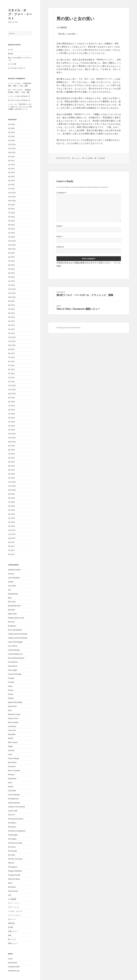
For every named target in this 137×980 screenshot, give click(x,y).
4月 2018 (11, 514)
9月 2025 (11, 157)
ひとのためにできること (17, 68)
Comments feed (14, 967)
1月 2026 (11, 140)
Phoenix (11, 775)
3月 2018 (11, 518)
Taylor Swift (13, 811)
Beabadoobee (13, 594)
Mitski (10, 746)
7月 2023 (11, 261)
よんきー (77, 158)
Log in (10, 959)
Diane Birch (13, 666)
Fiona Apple (13, 670)
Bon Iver (11, 622)
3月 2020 (11, 422)
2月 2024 (11, 233)
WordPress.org (14, 971)
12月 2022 (12, 289)
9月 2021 (11, 349)
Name (60, 226)
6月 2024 (11, 217)
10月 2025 (12, 153)
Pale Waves (12, 762)
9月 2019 (11, 446)
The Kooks (12, 827)
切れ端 (10, 54)
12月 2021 (12, 337)
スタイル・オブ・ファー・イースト (20, 14)
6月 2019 (11, 458)
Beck (10, 598)
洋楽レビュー (13, 931)
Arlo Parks (12, 586)
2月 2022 (11, 329)
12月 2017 (12, 530)
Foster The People (15, 674)
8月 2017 (11, 546)
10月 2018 (12, 490)
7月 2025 (11, 165)
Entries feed (12, 963)
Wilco (10, 883)
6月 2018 (11, 506)
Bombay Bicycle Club (16, 618)
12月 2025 (12, 144)
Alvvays (11, 574)
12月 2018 (12, 482)
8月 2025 (11, 161)
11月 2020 (12, 390)
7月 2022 (11, 309)
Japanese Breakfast (15, 702)
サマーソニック (14, 907)
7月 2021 (11, 357)
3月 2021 (11, 373)
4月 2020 (11, 418)
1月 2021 (11, 382)
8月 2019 (11, 450)
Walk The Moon (14, 879)
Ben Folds (12, 602)
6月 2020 (11, 410)
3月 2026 (11, 132)
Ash (9, 590)
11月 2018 (12, 486)
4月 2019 (11, 466)
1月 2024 (11, 237)
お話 (10, 895)
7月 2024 (11, 213)
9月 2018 (11, 494)
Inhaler (11, 698)
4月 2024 (11, 225)
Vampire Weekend (15, 871)
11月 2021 (12, 341)
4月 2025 (11, 177)
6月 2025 (11, 169)
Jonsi (10, 710)
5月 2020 (11, 414)
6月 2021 (11, 361)
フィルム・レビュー (15, 911)
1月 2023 (11, 285)
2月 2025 (11, 185)
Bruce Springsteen (15, 630)
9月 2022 (11, 301)
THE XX (11, 863)
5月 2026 (11, 124)
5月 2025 (11, 172)
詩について (12, 939)
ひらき (10, 50)
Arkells (11, 582)
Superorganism (14, 803)
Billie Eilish (12, 614)
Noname (11, 750)
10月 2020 (12, 394)
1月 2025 (11, 189)
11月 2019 (12, 438)
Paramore (12, 766)
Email (60, 236)
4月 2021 (11, 369)
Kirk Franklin (13, 722)
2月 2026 (11, 136)
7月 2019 (11, 454)
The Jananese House (16, 819)
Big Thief (11, 610)
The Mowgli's (13, 835)
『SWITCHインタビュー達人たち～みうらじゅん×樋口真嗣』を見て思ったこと (20, 107)
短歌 (10, 935)
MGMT (11, 738)
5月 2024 (11, 221)
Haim (10, 686)
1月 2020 (11, 430)
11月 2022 (12, 293)
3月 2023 (11, 277)
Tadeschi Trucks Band (16, 807)
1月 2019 (11, 478)
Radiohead (12, 779)
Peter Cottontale (14, 770)
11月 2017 (12, 534)
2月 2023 (11, 281)
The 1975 (12, 815)
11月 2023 (12, 245)
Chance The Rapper (15, 642)
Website (60, 247)
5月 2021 (11, 365)
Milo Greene (13, 742)
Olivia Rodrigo (14, 758)
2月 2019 (11, 474)
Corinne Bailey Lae (15, 654)
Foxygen (11, 678)
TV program (13, 867)
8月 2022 (11, 305)
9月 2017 (11, 542)
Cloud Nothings (14, 650)
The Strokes (12, 851)
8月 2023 (11, 257)
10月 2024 (12, 201)
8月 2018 (11, 498)
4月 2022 (11, 321)
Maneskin (12, 734)
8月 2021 (11, 353)
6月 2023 (11, 265)
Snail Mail (12, 791)
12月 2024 (12, 193)
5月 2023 (11, 269)
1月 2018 (11, 526)
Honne (11, 690)
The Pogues (12, 839)
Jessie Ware (12, 706)
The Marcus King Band (17, 831)
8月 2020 (11, 402)
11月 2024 (12, 197)
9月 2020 (11, 398)
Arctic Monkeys (14, 578)
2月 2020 (11, 426)
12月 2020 (12, 386)
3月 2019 (11, 470)
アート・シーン (14, 903)
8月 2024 (11, 209)
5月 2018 (11, 510)
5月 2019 (11, 462)
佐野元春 (11, 923)
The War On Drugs (15, 859)
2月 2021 (11, 378)
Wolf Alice (12, 887)
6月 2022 (11, 313)
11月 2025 (12, 148)
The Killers (12, 823)
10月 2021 (12, 345)
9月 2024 (11, 205)
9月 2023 (11, 253)
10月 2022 (12, 297)
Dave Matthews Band (16, 658)
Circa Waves (13, 646)
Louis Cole (12, 730)
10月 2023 (12, 249)
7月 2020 (11, 406)
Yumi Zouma (13, 891)
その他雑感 (12, 899)
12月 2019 (12, 434)
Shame (11, 787)
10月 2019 (12, 442)
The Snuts (12, 847)
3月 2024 (11, 229)
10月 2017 (12, 538)
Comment (62, 193)
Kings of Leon (13, 718)
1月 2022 (11, 333)
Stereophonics (13, 799)
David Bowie (13, 662)
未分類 (10, 927)
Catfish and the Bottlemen (18, 634)
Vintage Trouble (14, 875)
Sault (10, 783)
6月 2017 (11, 554)
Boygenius (12, 626)
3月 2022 (11, 325)
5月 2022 (11, 317)
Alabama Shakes (14, 570)
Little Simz (12, 726)
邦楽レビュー (13, 943)
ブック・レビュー (14, 915)
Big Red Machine (14, 606)
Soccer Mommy (14, 795)
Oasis (10, 754)
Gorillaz (11, 682)
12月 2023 (12, 241)
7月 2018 (11, 502)
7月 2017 (11, 550)
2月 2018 (11, 522)
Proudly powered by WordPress (68, 328)
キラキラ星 (12, 64)
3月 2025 (11, 181)
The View (12, 855)
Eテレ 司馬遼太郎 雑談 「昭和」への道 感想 (20, 85)
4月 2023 (11, 273)
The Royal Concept (15, 843)
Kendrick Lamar (14, 714)
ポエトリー (12, 919)
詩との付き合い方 (24, 96)
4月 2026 (11, 128)
